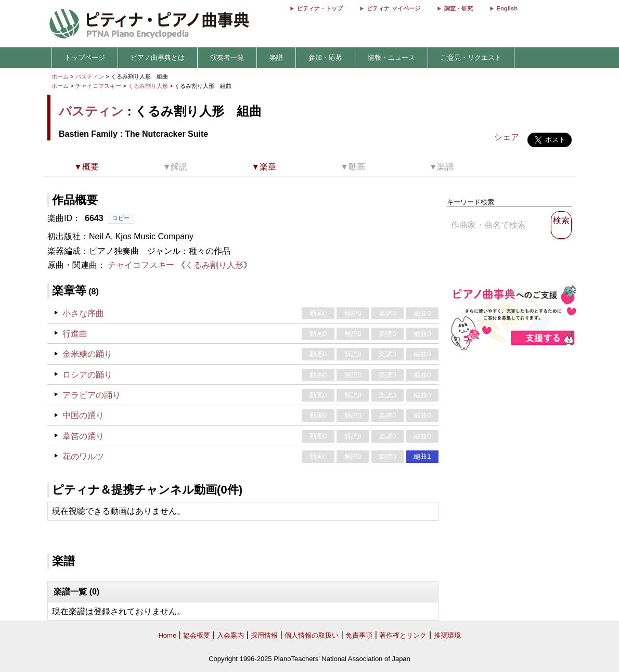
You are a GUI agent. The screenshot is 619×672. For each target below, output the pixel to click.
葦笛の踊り (83, 436)
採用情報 (264, 635)
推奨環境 (447, 635)
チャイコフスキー (98, 86)
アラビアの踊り (92, 395)
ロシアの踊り (87, 375)
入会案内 (230, 635)
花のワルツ (83, 456)
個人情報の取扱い (312, 635)
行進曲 (75, 334)
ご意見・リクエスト (471, 57)
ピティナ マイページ (393, 8)
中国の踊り (83, 415)
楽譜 (276, 57)
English (507, 8)
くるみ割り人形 (149, 86)
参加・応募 (325, 57)
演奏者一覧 (227, 57)
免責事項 (359, 635)
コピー (121, 218)
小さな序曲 (83, 313)
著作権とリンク (403, 635)
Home (167, 635)
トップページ (85, 57)
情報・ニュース (391, 57)
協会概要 (197, 635)
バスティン (90, 76)
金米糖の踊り (87, 354)
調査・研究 (459, 8)
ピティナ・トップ (320, 8)
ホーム (60, 76)
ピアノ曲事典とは (158, 57)
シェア (507, 137)
